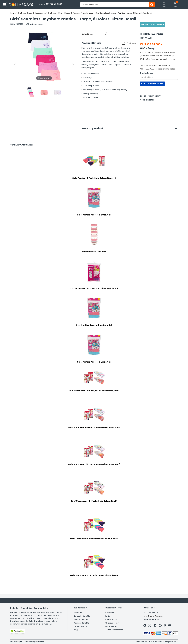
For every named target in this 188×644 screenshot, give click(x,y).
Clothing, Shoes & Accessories (32, 13)
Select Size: (87, 34)
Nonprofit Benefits (82, 616)
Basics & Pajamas (73, 13)
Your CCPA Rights (16, 642)
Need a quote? (147, 100)
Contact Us (110, 613)
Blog (76, 630)
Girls (60, 13)
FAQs (108, 616)
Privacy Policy (111, 626)
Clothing (52, 13)
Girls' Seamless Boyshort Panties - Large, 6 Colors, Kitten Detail (124, 13)
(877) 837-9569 (151, 613)
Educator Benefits (82, 619)
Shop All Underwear (153, 24)
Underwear (88, 13)
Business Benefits (81, 623)
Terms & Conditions (114, 630)
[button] (164, 4)
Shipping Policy (112, 623)
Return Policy (111, 619)
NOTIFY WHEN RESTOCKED (152, 84)
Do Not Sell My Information (35, 642)
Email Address (146, 73)
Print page (132, 43)
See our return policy (150, 96)
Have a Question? (94, 128)
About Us (78, 613)
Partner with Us (80, 626)
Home (13, 13)
